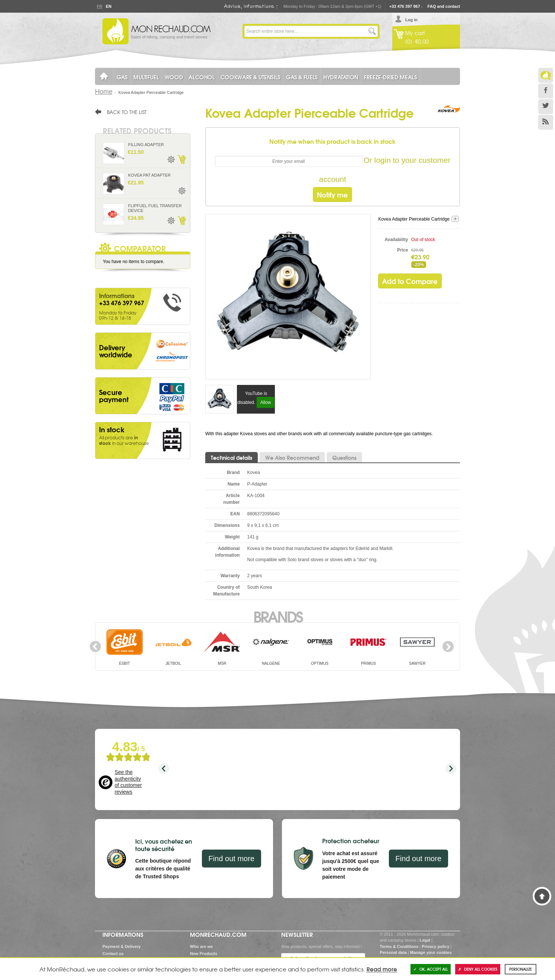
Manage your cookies (431, 952)
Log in (411, 20)
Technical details (231, 458)
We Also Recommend (292, 458)
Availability (397, 240)
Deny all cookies (478, 969)
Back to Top (542, 896)
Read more (382, 969)
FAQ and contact (444, 6)
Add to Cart (181, 159)
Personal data (393, 952)
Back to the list (127, 112)
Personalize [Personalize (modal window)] (521, 969)
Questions (344, 458)
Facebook (546, 91)
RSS (546, 122)
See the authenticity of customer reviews (128, 782)
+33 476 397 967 (405, 6)
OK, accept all (431, 969)
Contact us (113, 954)
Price (402, 250)
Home (104, 92)
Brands (278, 616)
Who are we (201, 946)
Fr (99, 6)
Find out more (231, 859)
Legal (425, 940)
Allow (266, 402)
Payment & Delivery (122, 946)
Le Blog (546, 75)
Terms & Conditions (399, 946)
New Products (204, 954)
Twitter (546, 107)
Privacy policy (435, 946)
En (108, 6)
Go (372, 31)
